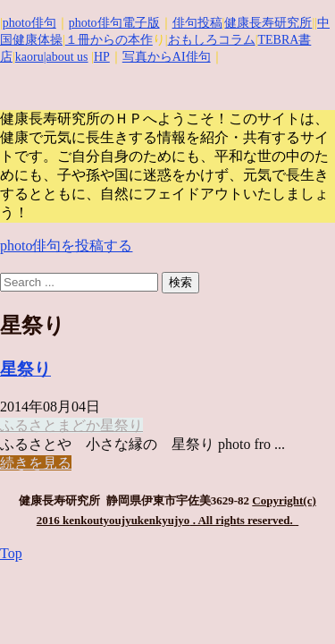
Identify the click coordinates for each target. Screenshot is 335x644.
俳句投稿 (197, 23)
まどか (79, 425)
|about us (66, 57)
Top (11, 553)
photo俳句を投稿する (66, 246)
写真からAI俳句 (167, 57)
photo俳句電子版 (114, 23)
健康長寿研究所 (268, 23)
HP (102, 57)
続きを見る (36, 463)
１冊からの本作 (109, 40)
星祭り (25, 369)
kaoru (29, 57)
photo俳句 (29, 23)
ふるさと (29, 425)
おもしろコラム (212, 40)
